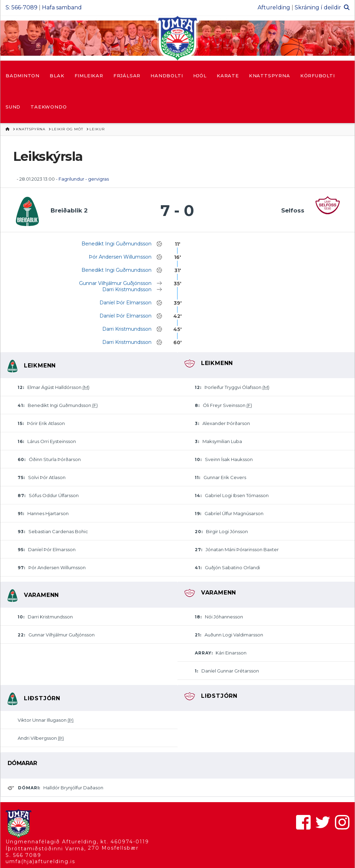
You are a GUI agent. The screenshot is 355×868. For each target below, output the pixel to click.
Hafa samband (62, 7)
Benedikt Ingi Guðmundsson (116, 244)
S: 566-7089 (21, 7)
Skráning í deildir (318, 7)
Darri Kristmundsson (127, 289)
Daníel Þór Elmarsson (125, 303)
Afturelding (274, 7)
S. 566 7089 (23, 855)
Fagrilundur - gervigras (84, 179)
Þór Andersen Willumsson (120, 257)
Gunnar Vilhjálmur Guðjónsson (115, 283)
